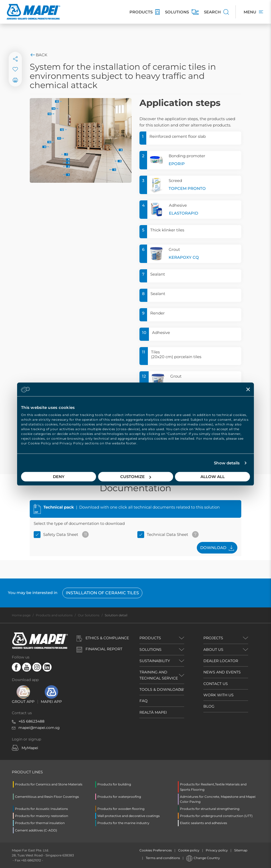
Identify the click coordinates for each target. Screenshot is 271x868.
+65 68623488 (31, 721)
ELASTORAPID (184, 213)
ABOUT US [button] (213, 649)
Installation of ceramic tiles (102, 593)
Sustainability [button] (155, 661)
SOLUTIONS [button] (150, 649)
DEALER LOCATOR (221, 661)
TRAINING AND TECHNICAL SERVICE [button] (159, 675)
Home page (21, 615)
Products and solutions (54, 615)
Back (39, 55)
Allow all (213, 477)
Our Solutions (89, 615)
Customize (136, 477)
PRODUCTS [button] (150, 638)
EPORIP (177, 164)
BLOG (209, 706)
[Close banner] (248, 389)
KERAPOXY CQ (184, 257)
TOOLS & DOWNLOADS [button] (162, 689)
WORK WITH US (219, 695)
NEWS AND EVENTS (222, 672)
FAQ (144, 701)
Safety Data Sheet (61, 534)
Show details (227, 463)
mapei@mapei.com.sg (39, 728)
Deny (59, 477)
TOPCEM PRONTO (187, 188)
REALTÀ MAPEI (153, 712)
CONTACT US (216, 684)
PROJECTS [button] (213, 638)
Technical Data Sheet (167, 534)
